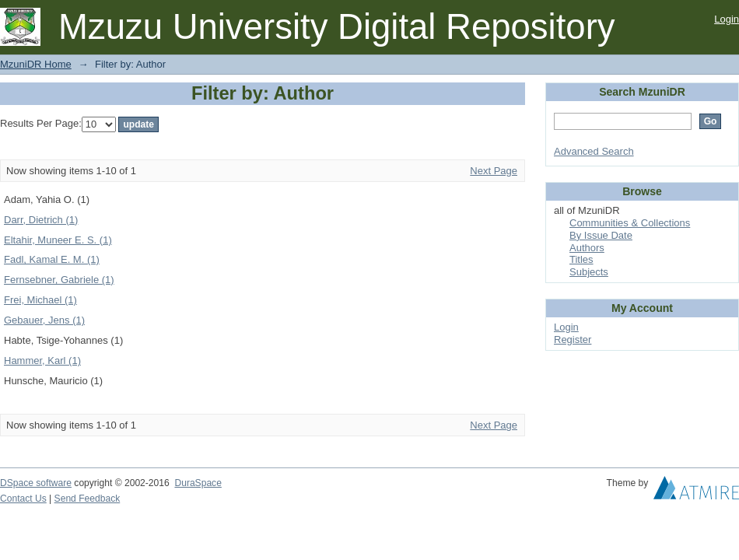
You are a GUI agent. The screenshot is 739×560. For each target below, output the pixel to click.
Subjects (589, 272)
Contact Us (23, 499)
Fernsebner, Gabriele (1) (59, 280)
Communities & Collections (630, 223)
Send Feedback (88, 499)
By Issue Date (601, 235)
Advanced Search (594, 151)
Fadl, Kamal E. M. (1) (52, 259)
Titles (581, 259)
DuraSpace (198, 483)
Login (727, 19)
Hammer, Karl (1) (42, 360)
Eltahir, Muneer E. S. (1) (58, 240)
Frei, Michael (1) (40, 300)
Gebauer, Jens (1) (44, 320)
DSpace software (36, 483)
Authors (587, 248)
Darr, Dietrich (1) (41, 220)
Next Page (494, 171)
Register (573, 339)
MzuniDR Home (36, 64)
